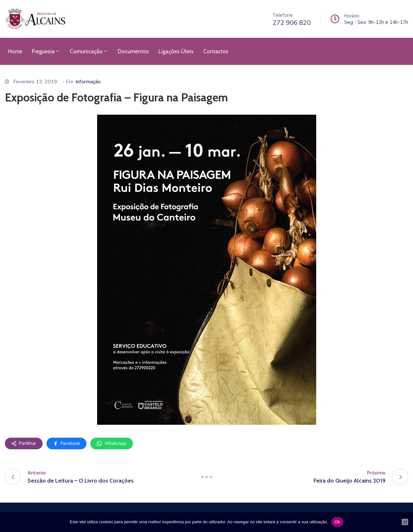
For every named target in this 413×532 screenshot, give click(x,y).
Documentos (133, 51)
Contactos (216, 51)
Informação (88, 82)
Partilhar (24, 443)
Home (15, 51)
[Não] (405, 522)
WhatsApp (112, 443)
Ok (337, 522)
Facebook (66, 443)
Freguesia (46, 51)
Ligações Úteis (176, 51)
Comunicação (89, 51)
